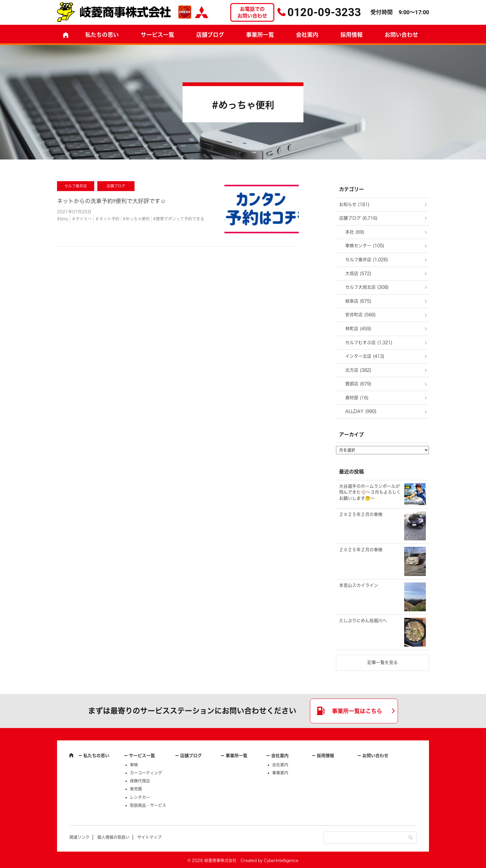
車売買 (136, 789)
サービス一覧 (142, 756)
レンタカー (140, 797)
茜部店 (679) (358, 384)
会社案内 (307, 35)
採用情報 (351, 35)
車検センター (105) (365, 246)
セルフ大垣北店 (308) (367, 287)
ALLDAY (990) (361, 411)
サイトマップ (149, 837)
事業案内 (280, 773)
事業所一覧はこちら (357, 711)
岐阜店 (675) (358, 301)
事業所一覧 (260, 35)
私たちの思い (102, 35)
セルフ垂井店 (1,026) (367, 260)
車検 (134, 765)
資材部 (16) (357, 398)
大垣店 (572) (358, 273)
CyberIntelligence (281, 860)
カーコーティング (146, 773)
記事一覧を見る (382, 662)
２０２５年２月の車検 (361, 514)
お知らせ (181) (354, 204)
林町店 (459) (358, 329)
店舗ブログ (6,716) (358, 218)
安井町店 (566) (360, 315)
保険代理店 (140, 781)
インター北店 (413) (365, 356)
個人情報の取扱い (113, 837)
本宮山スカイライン (359, 585)
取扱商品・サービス (148, 805)
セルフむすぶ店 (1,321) (369, 342)
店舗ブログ (210, 35)
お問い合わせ (401, 35)
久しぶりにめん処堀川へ (363, 621)
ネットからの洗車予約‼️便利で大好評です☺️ (111, 201)
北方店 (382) (358, 370)
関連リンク (80, 837)
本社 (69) (355, 232)
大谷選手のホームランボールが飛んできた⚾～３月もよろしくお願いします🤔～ (370, 492)
